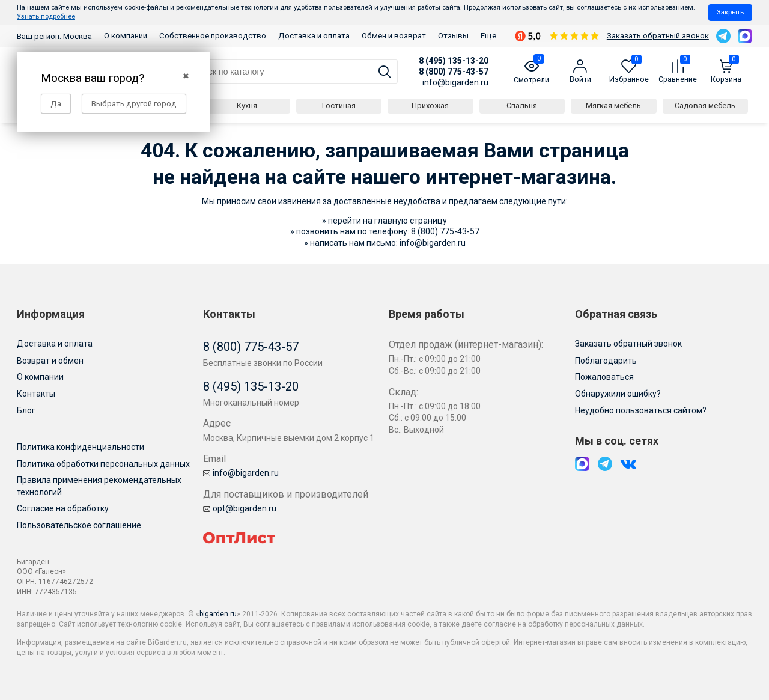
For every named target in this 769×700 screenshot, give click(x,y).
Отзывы (453, 36)
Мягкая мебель (613, 105)
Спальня (522, 105)
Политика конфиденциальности (81, 447)
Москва (78, 36)
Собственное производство (213, 36)
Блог (26, 410)
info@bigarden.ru (455, 82)
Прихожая (430, 105)
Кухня (247, 105)
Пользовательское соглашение (79, 525)
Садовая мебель (705, 105)
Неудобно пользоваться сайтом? (641, 410)
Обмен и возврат (394, 36)
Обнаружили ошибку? (618, 394)
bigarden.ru (218, 614)
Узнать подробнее (46, 17)
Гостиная (339, 105)
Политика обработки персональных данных (103, 464)
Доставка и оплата (314, 36)
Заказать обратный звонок (658, 36)
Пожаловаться (604, 377)
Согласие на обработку (63, 508)
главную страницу (411, 221)
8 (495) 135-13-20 (454, 61)
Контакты (36, 394)
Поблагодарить (606, 361)
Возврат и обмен (50, 361)
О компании (126, 36)
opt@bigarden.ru (240, 508)
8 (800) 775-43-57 (454, 72)
